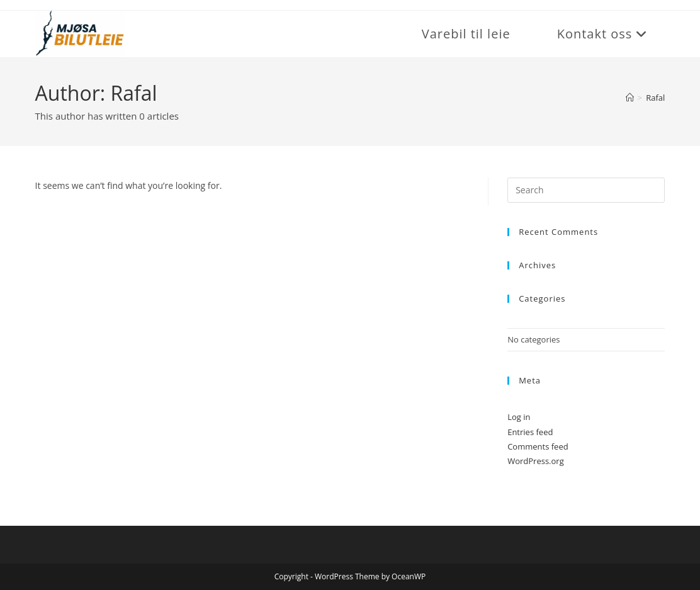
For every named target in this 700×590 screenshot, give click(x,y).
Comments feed (538, 446)
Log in (519, 417)
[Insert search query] (586, 190)
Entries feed (530, 432)
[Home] (630, 98)
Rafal (655, 98)
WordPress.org (536, 461)
